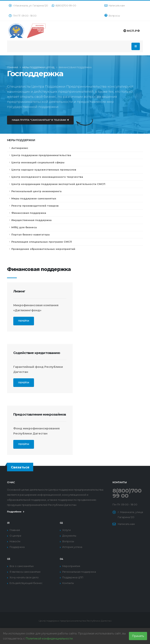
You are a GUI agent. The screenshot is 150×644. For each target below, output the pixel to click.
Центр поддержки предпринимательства (41, 155)
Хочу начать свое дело (24, 577)
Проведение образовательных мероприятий (43, 249)
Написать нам (115, 6)
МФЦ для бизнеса (24, 227)
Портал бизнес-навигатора (30, 235)
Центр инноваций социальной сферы (38, 162)
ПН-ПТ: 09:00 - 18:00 (23, 16)
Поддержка (17, 547)
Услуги (67, 530)
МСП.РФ (132, 31)
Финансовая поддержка (29, 213)
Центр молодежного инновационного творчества (47, 177)
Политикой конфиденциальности (49, 639)
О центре (16, 536)
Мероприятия (71, 566)
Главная (12, 68)
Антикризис (20, 148)
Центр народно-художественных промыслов (44, 170)
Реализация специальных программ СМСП (42, 242)
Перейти (24, 322)
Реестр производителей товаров (35, 206)
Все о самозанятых (22, 566)
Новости (15, 541)
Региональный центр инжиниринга (36, 191)
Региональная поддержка (79, 572)
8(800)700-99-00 (64, 6)
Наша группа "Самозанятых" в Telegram (40, 123)
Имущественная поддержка (31, 220)
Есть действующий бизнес (26, 583)
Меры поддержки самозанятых (34, 199)
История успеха (73, 547)
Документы (70, 536)
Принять (138, 636)
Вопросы (112, 15)
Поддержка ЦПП (73, 577)
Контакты (68, 583)
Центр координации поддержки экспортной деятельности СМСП (58, 184)
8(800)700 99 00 (128, 493)
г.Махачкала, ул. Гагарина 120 (28, 6)
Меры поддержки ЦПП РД (38, 68)
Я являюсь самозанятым (25, 572)
